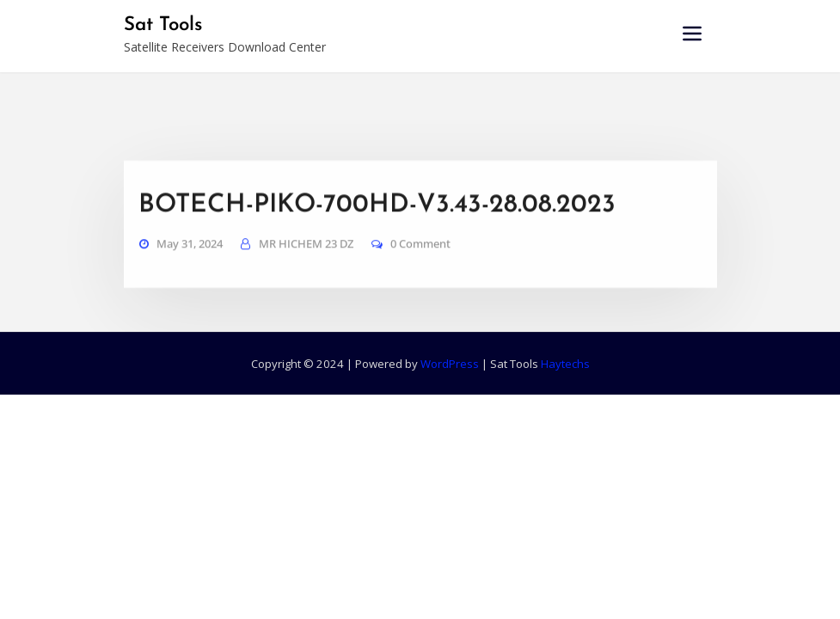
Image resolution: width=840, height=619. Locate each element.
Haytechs (565, 364)
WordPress (450, 364)
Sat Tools (163, 25)
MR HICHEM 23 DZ (306, 259)
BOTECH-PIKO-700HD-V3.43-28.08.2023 (377, 221)
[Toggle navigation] (692, 34)
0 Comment (420, 259)
